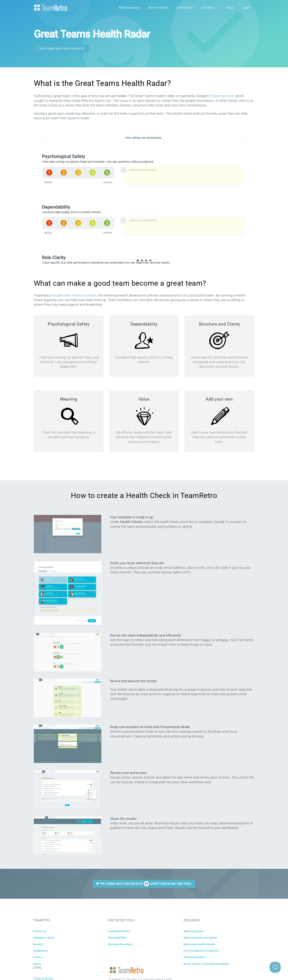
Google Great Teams (67, 295)
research (90, 295)
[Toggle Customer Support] (275, 967)
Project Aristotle (222, 96)
